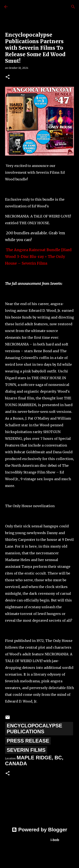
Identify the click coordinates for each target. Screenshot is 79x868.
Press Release (28, 741)
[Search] (73, 7)
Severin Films (26, 750)
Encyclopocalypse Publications (34, 729)
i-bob (55, 840)
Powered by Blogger (39, 830)
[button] (8, 77)
